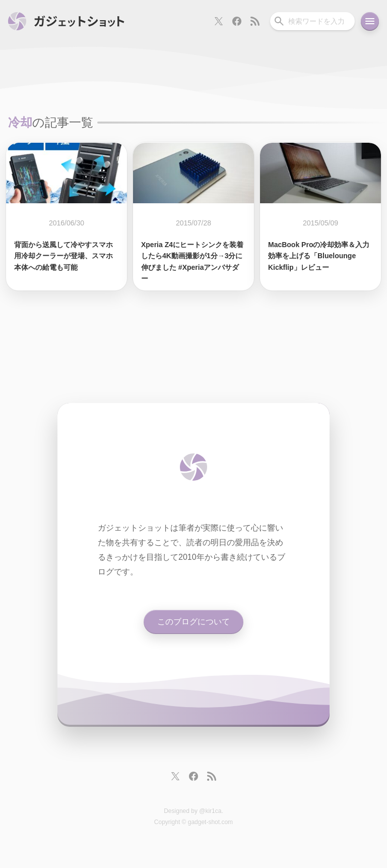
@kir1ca (210, 811)
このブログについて (193, 622)
